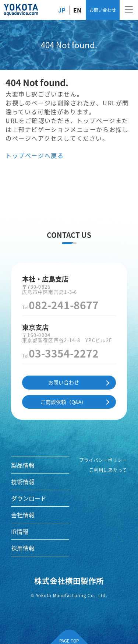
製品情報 (23, 465)
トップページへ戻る (35, 155)
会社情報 (23, 515)
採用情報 (23, 548)
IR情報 (20, 531)
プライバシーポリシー (103, 460)
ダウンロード (29, 498)
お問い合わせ (103, 10)
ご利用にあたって (108, 470)
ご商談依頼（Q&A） (63, 402)
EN (77, 10)
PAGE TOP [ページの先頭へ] (69, 641)
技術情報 (23, 482)
